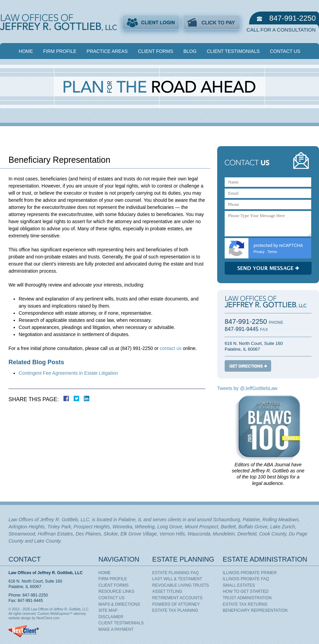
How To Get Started (246, 591)
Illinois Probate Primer (250, 573)
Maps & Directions (119, 604)
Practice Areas (107, 51)
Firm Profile (60, 51)
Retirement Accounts (177, 598)
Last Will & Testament (177, 579)
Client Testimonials (233, 51)
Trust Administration (247, 598)
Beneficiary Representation (255, 610)
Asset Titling (167, 591)
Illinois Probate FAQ (246, 579)
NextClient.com (48, 618)
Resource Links (116, 591)
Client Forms (155, 51)
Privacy (259, 252)
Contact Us (285, 51)
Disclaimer (111, 617)
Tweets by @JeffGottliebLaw (247, 388)
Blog (190, 51)
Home (26, 51)
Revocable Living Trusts (181, 585)
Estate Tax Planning (175, 610)
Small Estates (239, 585)
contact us (171, 348)
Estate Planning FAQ (176, 573)
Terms (272, 252)
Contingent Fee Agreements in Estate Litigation (68, 373)
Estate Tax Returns (245, 604)
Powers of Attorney (176, 604)
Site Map (108, 610)
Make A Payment (116, 629)
